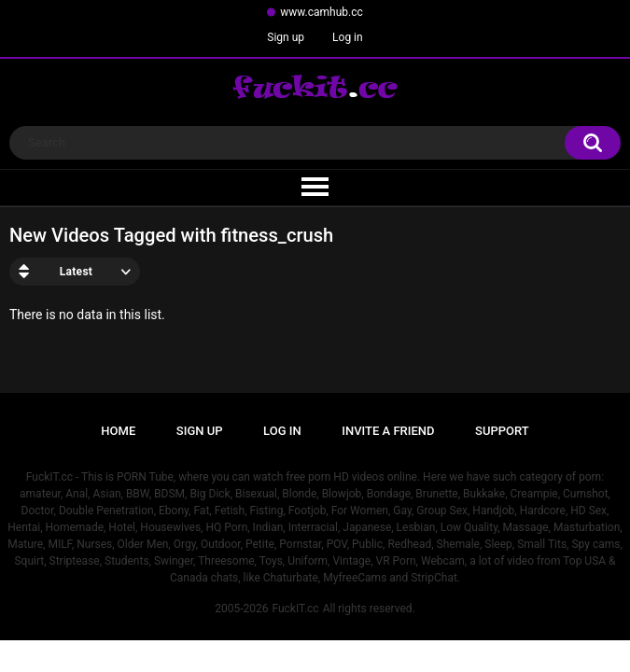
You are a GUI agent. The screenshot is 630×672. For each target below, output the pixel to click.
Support (502, 431)
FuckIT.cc (295, 609)
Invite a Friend (388, 431)
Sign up (286, 37)
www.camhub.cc (322, 12)
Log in (348, 37)
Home (118, 431)
